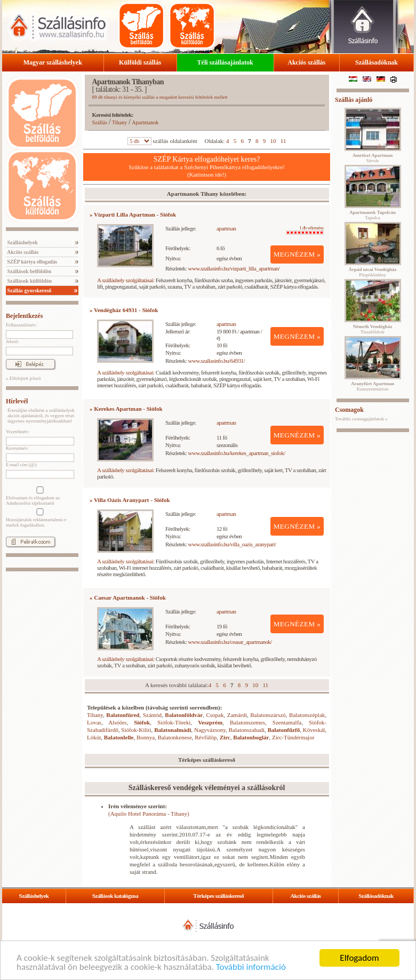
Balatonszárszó (268, 715)
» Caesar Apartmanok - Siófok (128, 597)
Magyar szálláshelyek (53, 62)
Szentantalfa (287, 722)
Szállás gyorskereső (29, 290)
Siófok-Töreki (174, 722)
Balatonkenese (175, 737)
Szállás (100, 122)
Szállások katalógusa (115, 896)
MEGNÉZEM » (297, 254)
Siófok (142, 722)
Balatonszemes (247, 722)
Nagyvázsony (210, 730)
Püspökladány (372, 272)
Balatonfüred (123, 715)
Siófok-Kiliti (136, 730)
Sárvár (373, 158)
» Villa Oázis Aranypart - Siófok (130, 500)
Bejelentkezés (24, 316)
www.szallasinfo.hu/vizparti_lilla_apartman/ (234, 268)
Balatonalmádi (173, 730)
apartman (226, 228)
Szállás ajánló (354, 100)
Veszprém (210, 722)
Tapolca (373, 215)
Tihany (119, 122)
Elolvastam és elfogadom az (39, 496)
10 (273, 141)
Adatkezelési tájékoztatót (30, 503)
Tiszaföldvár (373, 329)
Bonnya (146, 737)
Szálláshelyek (22, 242)
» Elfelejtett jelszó (23, 378)
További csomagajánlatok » (361, 419)
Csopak (215, 715)
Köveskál (314, 730)
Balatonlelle (119, 737)
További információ (251, 967)
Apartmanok (145, 122)
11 (283, 141)
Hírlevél (17, 401)
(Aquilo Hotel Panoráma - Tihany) (149, 814)
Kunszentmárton (373, 386)
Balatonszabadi (247, 730)
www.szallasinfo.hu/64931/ (217, 361)
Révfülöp (206, 737)
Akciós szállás (306, 62)
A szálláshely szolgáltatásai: (126, 280)
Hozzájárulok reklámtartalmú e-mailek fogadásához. (39, 518)
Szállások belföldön (29, 271)
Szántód (152, 715)
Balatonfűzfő (284, 730)
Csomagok (349, 410)
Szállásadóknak (377, 62)
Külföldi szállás (140, 62)
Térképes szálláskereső (218, 896)
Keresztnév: (17, 448)
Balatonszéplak (307, 715)
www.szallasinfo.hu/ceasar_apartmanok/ (230, 642)
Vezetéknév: (18, 432)
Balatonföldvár (184, 715)
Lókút (94, 737)
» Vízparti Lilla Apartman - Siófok (133, 214)
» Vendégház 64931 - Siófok (124, 310)
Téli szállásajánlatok (225, 62)
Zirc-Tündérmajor (293, 737)
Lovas (94, 722)
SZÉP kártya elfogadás (31, 262)
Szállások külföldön (29, 281)
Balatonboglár (251, 737)
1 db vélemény (305, 230)
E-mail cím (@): (22, 465)
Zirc (225, 737)
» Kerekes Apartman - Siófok (126, 409)
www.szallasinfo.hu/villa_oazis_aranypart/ (232, 544)
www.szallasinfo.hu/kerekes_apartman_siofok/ (237, 453)
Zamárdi (237, 715)
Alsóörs (117, 722)
